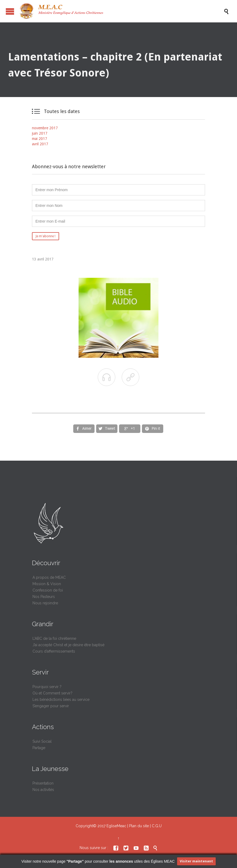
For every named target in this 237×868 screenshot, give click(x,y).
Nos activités (43, 790)
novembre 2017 (45, 128)
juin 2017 (40, 133)
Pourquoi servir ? (47, 687)
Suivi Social (42, 741)
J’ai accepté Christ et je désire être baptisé (68, 645)
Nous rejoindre (45, 603)
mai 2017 (40, 139)
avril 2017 (40, 144)
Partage (39, 748)
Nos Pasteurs (44, 597)
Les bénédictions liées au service (61, 700)
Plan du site (139, 826)
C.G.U (157, 826)
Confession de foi (48, 590)
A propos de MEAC (49, 577)
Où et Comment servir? (52, 693)
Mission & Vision (47, 584)
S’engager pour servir (51, 706)
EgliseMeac (116, 826)
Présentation (43, 783)
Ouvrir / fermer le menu (10, 11)
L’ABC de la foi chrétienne (54, 638)
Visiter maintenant (196, 861)
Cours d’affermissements (54, 651)
